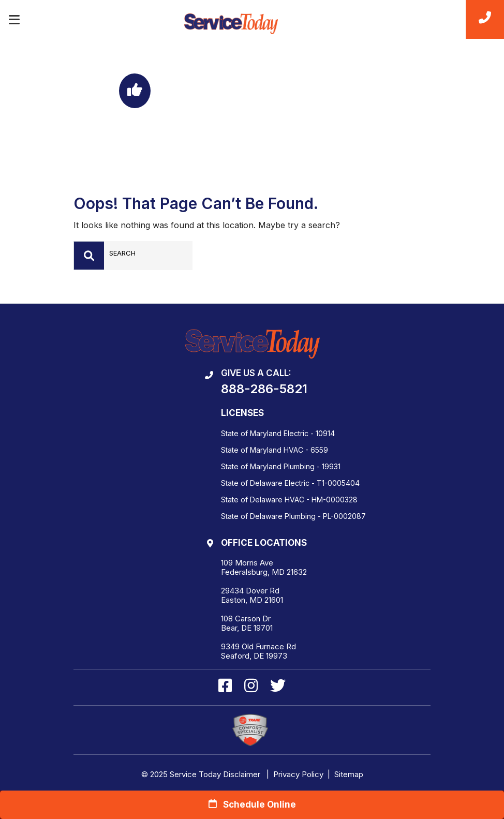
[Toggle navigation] (14, 20)
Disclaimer (242, 774)
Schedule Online (252, 804)
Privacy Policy (298, 774)
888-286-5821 (264, 389)
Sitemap (349, 774)
